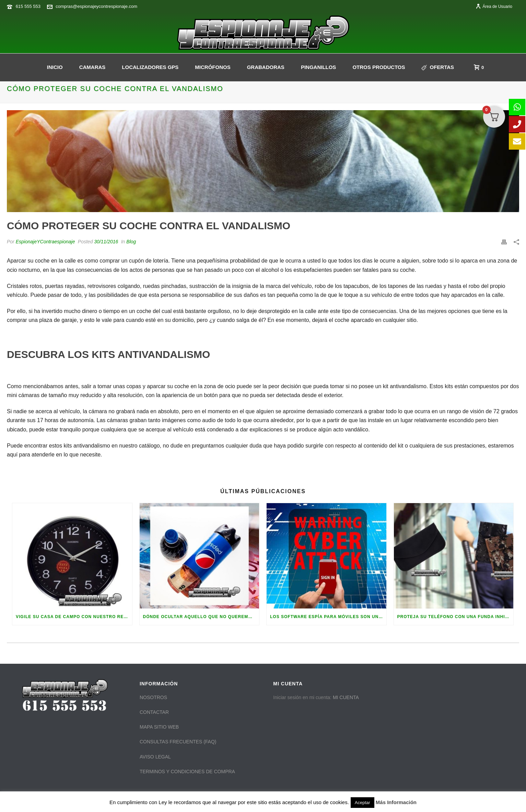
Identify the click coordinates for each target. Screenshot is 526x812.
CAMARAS (92, 67)
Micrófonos (213, 67)
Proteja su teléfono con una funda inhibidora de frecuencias (455, 617)
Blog (131, 242)
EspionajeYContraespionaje (45, 242)
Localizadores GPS (150, 67)
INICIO (55, 67)
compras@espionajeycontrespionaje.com (96, 6)
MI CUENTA (346, 697)
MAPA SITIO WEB (159, 727)
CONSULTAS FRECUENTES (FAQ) (178, 742)
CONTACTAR (154, 712)
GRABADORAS (266, 67)
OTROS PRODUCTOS (379, 67)
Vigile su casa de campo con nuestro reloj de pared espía (74, 617)
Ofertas (438, 67)
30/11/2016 (106, 242)
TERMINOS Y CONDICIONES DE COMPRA (187, 772)
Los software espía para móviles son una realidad (328, 617)
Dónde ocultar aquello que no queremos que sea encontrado (201, 617)
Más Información (396, 802)
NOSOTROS (153, 697)
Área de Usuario (494, 7)
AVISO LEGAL (155, 757)
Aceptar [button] (363, 803)
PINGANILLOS (319, 67)
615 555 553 (28, 6)
